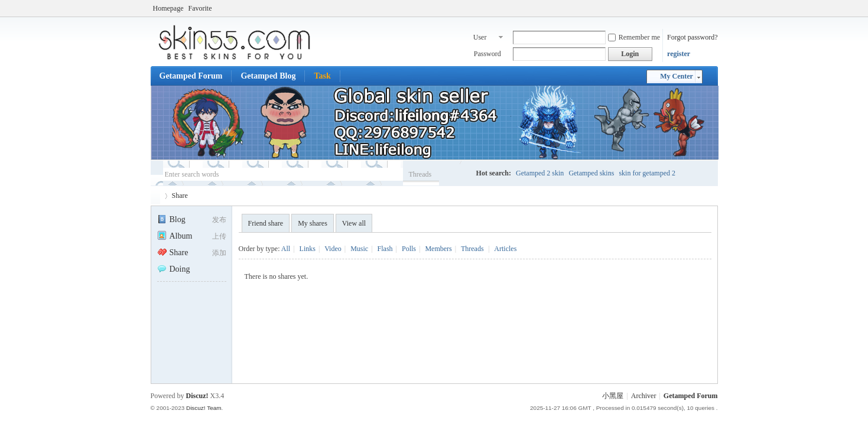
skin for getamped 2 (647, 173)
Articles (505, 249)
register (679, 54)
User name (481, 38)
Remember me (634, 37)
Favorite (200, 8)
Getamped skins (591, 173)
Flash (385, 249)
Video (333, 249)
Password (487, 54)
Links (308, 249)
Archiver (644, 396)
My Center (677, 76)
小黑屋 (613, 396)
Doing (174, 269)
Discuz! (197, 396)
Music (359, 249)
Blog (171, 219)
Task (322, 76)
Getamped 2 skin (540, 173)
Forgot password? (692, 37)
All (286, 249)
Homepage (168, 8)
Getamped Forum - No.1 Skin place (155, 196)
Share (180, 196)
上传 (219, 236)
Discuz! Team (204, 408)
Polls (409, 249)
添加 (219, 253)
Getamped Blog (268, 76)
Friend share (266, 223)
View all (354, 223)
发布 (219, 220)
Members (438, 249)
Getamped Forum (191, 76)
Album (175, 236)
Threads (420, 174)
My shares (313, 223)
